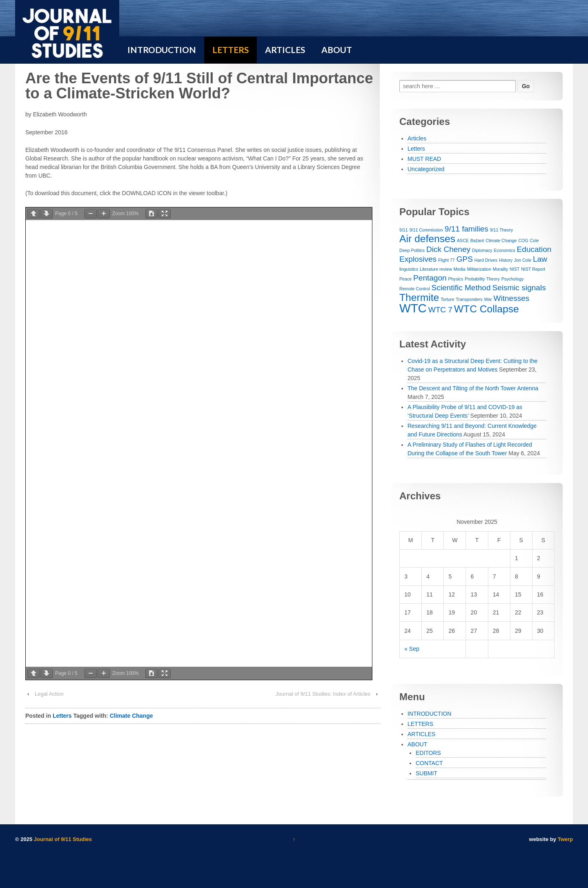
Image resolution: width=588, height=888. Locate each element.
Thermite (419, 297)
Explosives (418, 259)
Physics (456, 279)
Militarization (479, 269)
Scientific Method (461, 288)
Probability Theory (482, 279)
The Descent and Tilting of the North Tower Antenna (473, 388)
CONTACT (429, 763)
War (488, 299)
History (506, 260)
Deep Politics (412, 250)
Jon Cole (523, 260)
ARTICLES (421, 734)
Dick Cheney (448, 249)
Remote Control (415, 289)
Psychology (513, 279)
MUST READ (424, 159)
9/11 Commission (426, 230)
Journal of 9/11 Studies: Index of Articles (323, 694)
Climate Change (131, 716)
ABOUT (417, 744)
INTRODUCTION (429, 714)
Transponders (469, 299)
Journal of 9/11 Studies (62, 839)
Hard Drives (486, 260)
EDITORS (428, 753)
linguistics (409, 269)
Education (534, 249)
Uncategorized (426, 169)
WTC (413, 308)
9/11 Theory (502, 230)
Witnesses (512, 298)
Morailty (500, 269)
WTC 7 (440, 310)
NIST (514, 269)
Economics (505, 250)
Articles (417, 138)
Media (460, 269)
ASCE (463, 240)
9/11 (404, 230)
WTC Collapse (487, 309)
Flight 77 (447, 260)
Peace (405, 279)
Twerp (565, 839)
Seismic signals (519, 288)
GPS (465, 259)
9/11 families (467, 229)
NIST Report (533, 269)
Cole (534, 240)
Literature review (436, 269)
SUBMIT (427, 773)
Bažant (477, 240)
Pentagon (430, 278)
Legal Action (49, 694)
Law (540, 259)
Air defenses (427, 239)
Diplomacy (482, 250)
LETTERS (420, 724)
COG (523, 240)
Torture (447, 299)
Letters (62, 716)
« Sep (412, 649)
